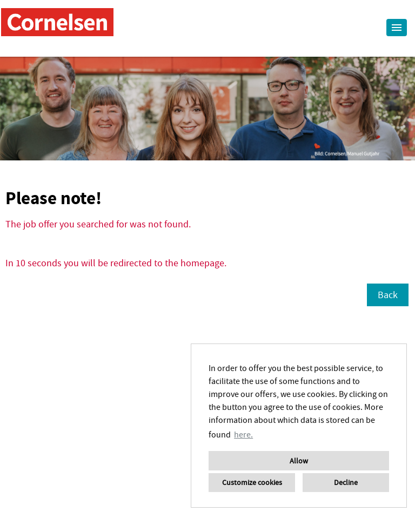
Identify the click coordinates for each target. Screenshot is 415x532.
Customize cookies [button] (252, 482)
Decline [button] (346, 482)
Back (388, 295)
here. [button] (243, 434)
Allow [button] (299, 461)
